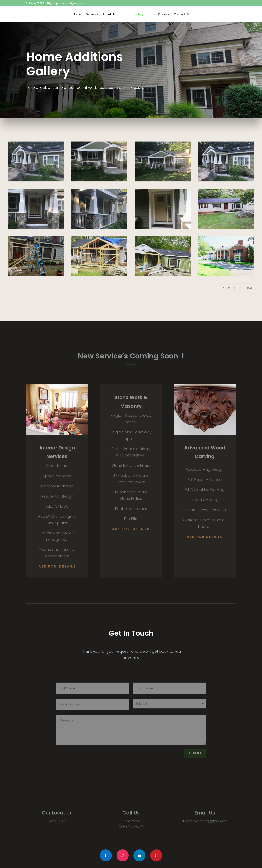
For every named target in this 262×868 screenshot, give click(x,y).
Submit (195, 753)
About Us (109, 14)
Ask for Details (57, 566)
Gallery (138, 14)
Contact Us (181, 14)
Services (92, 14)
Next (249, 288)
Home (77, 14)
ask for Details (205, 537)
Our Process (161, 14)
